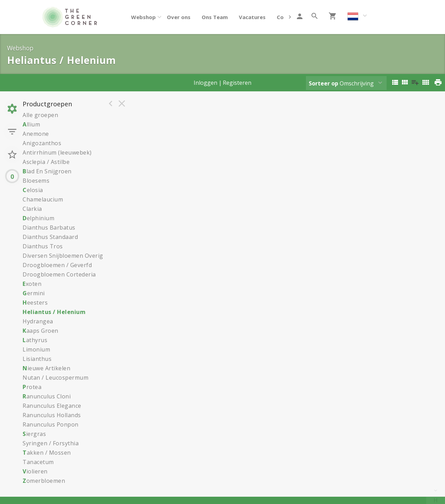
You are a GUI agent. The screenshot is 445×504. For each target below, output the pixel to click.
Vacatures (252, 17)
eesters (35, 303)
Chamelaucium (43, 199)
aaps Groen (41, 331)
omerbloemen (44, 481)
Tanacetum (38, 462)
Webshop (143, 17)
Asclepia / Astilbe (46, 162)
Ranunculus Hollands (52, 415)
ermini (34, 293)
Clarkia (32, 209)
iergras (34, 434)
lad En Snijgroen (47, 171)
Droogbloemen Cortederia (59, 274)
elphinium (38, 218)
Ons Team (215, 17)
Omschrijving (341, 83)
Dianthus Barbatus (49, 228)
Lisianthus (37, 359)
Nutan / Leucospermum (55, 378)
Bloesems (36, 181)
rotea (32, 387)
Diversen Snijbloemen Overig (63, 256)
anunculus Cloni (47, 396)
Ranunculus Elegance (52, 406)
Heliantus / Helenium (54, 312)
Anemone (36, 134)
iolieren (35, 471)
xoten (32, 284)
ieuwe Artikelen (46, 368)
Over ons (179, 17)
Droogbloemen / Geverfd (57, 265)
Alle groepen (40, 115)
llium (31, 124)
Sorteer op (323, 83)
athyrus (35, 340)
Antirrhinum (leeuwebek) (57, 152)
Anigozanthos (42, 143)
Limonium (36, 349)
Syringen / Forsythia (51, 443)
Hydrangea (38, 321)
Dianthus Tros (43, 246)
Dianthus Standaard (50, 237)
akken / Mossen (47, 453)
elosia (33, 190)
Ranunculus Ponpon (51, 424)
